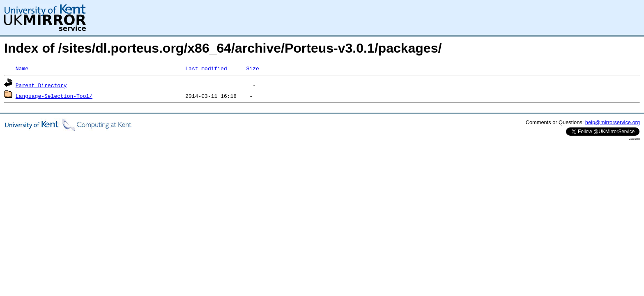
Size (252, 68)
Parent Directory (41, 85)
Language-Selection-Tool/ (54, 96)
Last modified (206, 68)
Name (22, 68)
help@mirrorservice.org (613, 122)
